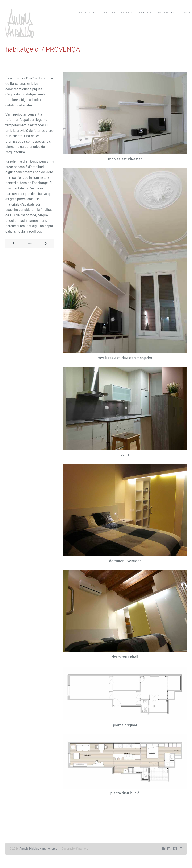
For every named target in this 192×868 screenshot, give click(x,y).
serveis (145, 13)
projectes (166, 13)
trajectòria (87, 13)
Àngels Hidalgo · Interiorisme (38, 849)
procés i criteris (118, 13)
